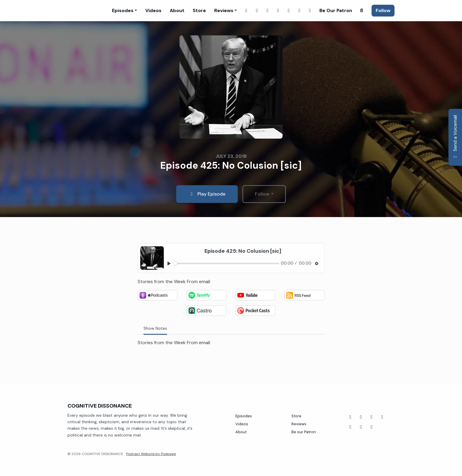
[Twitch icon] (382, 417)
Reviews (224, 10)
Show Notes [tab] (155, 328)
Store (199, 10)
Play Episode (207, 194)
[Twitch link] (268, 11)
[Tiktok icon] (372, 417)
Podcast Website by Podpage (151, 454)
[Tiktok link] (310, 11)
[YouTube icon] (361, 417)
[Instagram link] (257, 11)
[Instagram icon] (361, 427)
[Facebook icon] (350, 417)
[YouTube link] (289, 11)
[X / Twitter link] (278, 11)
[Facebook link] (246, 11)
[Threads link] (299, 11)
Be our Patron (336, 10)
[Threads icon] (350, 427)
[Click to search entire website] (362, 11)
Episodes (123, 10)
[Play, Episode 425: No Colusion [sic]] (169, 264)
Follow (383, 10)
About (177, 10)
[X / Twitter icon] (372, 427)
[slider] (226, 264)
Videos (153, 10)
